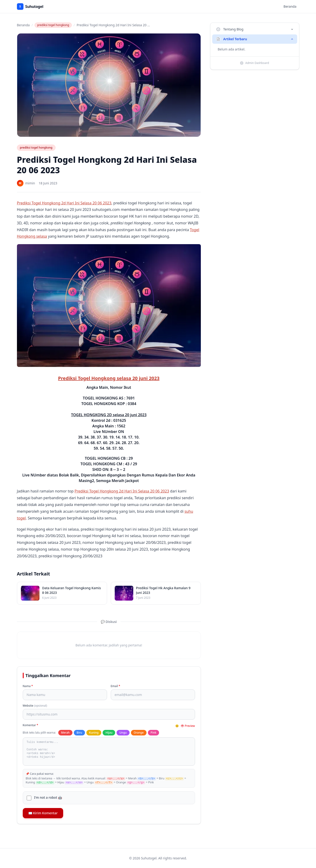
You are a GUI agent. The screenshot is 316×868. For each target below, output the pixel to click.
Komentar (31, 725)
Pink (154, 733)
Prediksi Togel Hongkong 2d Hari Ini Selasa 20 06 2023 (64, 203)
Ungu (123, 733)
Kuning (94, 733)
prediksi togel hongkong (53, 25)
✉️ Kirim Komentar (43, 813)
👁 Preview (188, 726)
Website (35, 706)
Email (116, 686)
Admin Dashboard (254, 63)
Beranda (290, 6)
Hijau (109, 733)
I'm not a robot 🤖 (48, 797)
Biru (79, 733)
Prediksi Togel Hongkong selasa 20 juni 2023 (109, 378)
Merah (65, 733)
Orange (139, 733)
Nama (28, 686)
